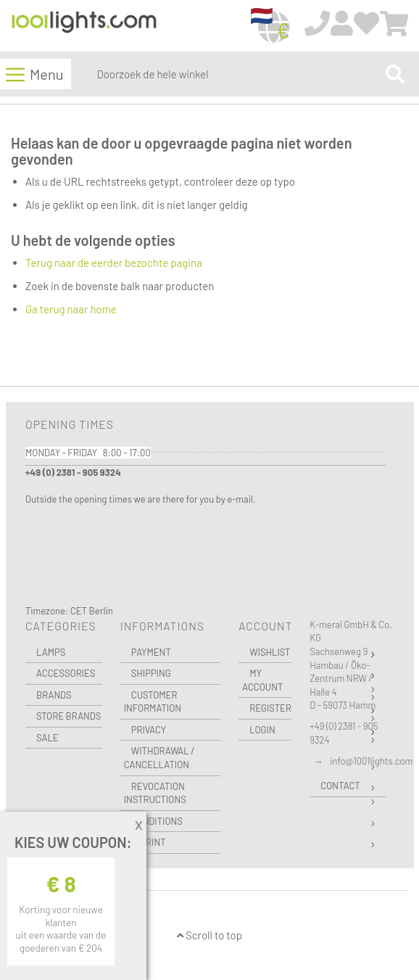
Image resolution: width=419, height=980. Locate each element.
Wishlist (270, 652)
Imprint (149, 842)
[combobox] (238, 74)
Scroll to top (209, 935)
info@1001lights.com (371, 761)
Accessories (66, 673)
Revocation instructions (155, 793)
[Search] (395, 74)
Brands (54, 695)
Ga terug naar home (71, 309)
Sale (47, 738)
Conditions (157, 821)
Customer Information (153, 702)
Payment (151, 652)
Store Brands (69, 716)
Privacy (149, 730)
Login (262, 730)
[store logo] (84, 26)
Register (270, 708)
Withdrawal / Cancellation (159, 758)
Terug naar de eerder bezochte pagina (114, 263)
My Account (262, 680)
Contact (340, 786)
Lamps (51, 652)
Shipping (151, 673)
